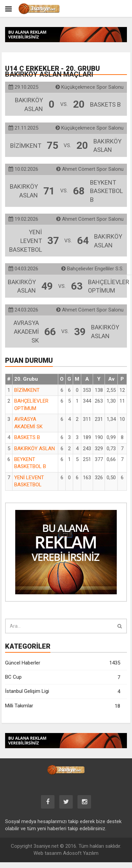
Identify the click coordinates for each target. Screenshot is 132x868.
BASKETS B (27, 437)
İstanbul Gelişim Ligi (63, 692)
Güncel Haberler (63, 663)
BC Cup (63, 677)
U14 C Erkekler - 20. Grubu (52, 71)
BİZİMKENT (27, 390)
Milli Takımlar (63, 706)
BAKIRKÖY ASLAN (35, 449)
